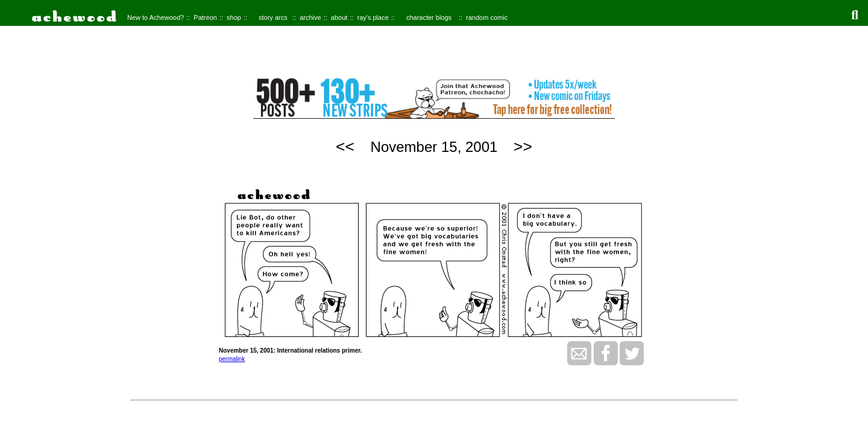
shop (234, 17)
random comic (487, 17)
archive (310, 17)
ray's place (373, 17)
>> (523, 146)
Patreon (205, 17)
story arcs (273, 17)
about (339, 17)
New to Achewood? (156, 17)
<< (345, 146)
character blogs (429, 17)
